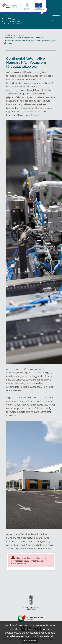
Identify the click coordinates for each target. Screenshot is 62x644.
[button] (30, 640)
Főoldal (7, 35)
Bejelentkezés (18, 564)
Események (17, 35)
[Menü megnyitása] (56, 18)
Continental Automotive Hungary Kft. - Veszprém (24, 38)
